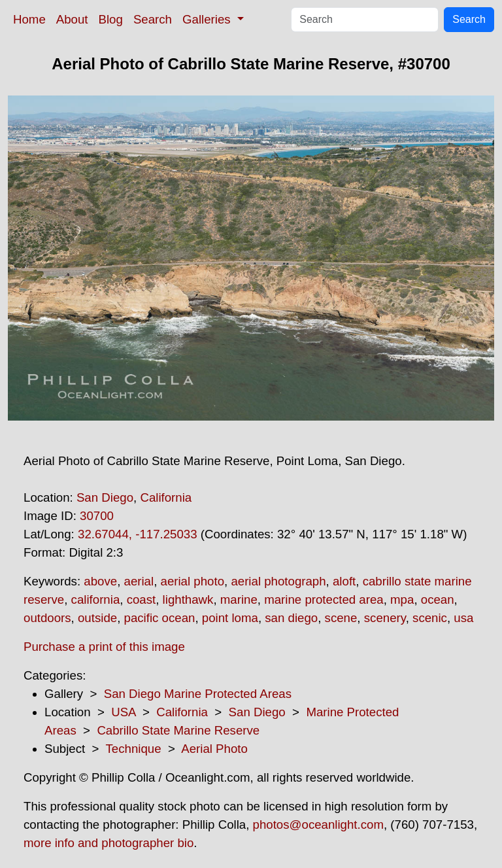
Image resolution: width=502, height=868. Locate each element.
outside (97, 618)
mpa (402, 599)
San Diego (105, 497)
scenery (385, 618)
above (100, 581)
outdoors (47, 618)
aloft (344, 581)
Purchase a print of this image (104, 647)
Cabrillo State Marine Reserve (178, 730)
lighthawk (188, 599)
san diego (291, 618)
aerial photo (193, 581)
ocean (438, 599)
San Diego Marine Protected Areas (198, 694)
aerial (139, 581)
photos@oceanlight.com (318, 825)
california (96, 599)
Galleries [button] (208, 19)
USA (123, 712)
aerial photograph (278, 581)
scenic (430, 618)
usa (463, 618)
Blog (111, 19)
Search (153, 19)
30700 (97, 516)
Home (29, 19)
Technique (134, 749)
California (166, 497)
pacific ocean (160, 618)
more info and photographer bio (109, 843)
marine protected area (324, 599)
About (72, 19)
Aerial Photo (214, 749)
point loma (230, 618)
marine (239, 599)
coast (142, 599)
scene (341, 618)
